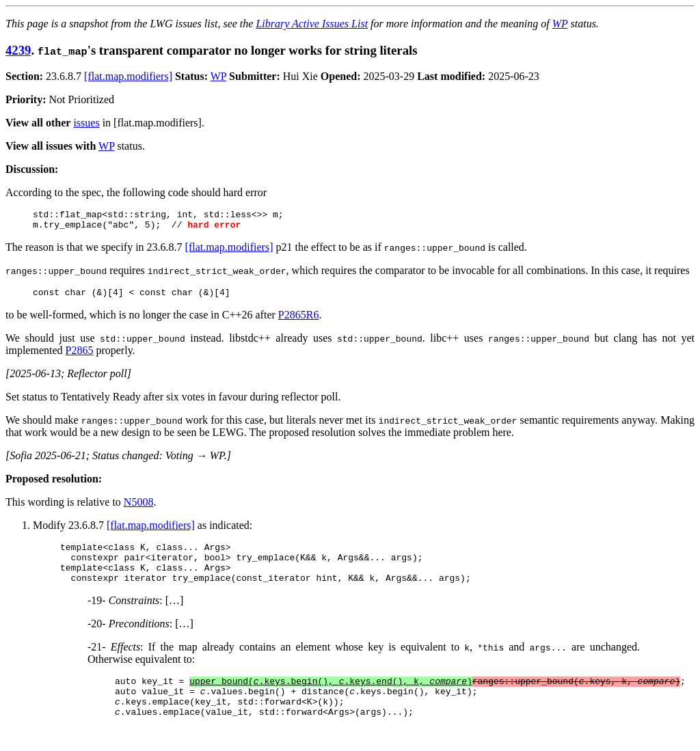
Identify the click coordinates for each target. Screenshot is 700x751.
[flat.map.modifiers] (128, 76)
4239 (18, 50)
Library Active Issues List (312, 24)
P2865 (80, 356)
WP (560, 24)
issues (86, 123)
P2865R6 (299, 321)
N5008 (139, 508)
